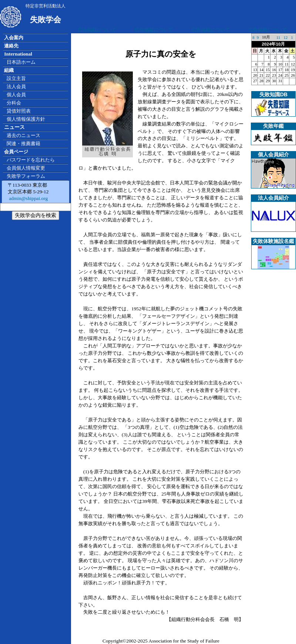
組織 (9, 70)
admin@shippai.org (28, 198)
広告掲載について (97, 30)
